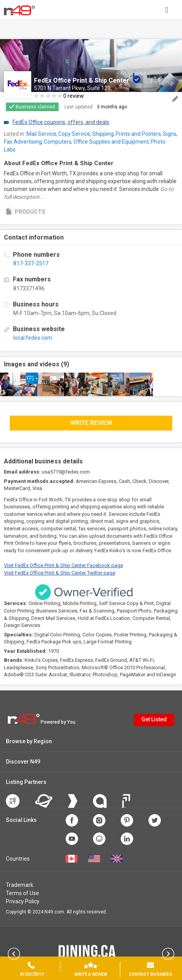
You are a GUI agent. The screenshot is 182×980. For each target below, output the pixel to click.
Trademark (20, 885)
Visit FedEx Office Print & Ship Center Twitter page (60, 573)
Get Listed (154, 719)
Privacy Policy (23, 901)
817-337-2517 (31, 263)
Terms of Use (22, 893)
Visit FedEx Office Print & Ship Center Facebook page (63, 565)
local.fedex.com (33, 338)
